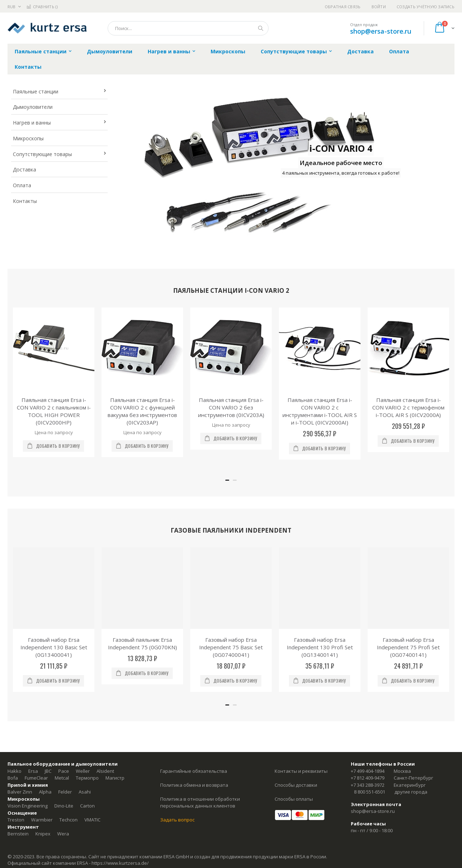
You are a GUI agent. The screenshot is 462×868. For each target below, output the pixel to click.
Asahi (85, 792)
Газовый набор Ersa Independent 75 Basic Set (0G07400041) (231, 647)
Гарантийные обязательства (194, 771)
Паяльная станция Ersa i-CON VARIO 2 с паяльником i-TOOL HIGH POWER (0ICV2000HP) (54, 411)
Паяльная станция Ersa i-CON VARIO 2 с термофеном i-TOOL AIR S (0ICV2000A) (408, 407)
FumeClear (36, 778)
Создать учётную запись (426, 7)
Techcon (68, 820)
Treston (16, 820)
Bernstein (18, 834)
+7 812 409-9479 (368, 778)
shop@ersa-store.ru (381, 31)
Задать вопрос (177, 820)
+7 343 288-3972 (368, 785)
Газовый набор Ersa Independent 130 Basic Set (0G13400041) (54, 647)
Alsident (105, 771)
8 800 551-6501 (370, 792)
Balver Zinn (20, 792)
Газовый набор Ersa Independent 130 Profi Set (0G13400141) (320, 647)
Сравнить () (42, 7)
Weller (83, 771)
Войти (379, 7)
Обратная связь (343, 7)
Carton (87, 806)
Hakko (14, 771)
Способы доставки (296, 785)
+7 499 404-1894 (368, 771)
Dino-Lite (64, 806)
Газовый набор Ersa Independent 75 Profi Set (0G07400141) (408, 647)
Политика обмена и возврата (194, 785)
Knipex (43, 834)
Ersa (33, 771)
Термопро (87, 778)
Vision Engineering (28, 806)
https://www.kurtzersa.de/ (120, 863)
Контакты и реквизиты (301, 771)
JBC (48, 771)
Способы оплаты (294, 799)
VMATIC (92, 820)
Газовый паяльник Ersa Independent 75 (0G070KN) (142, 643)
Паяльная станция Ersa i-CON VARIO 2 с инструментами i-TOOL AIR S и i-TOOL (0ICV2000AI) (320, 411)
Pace (64, 771)
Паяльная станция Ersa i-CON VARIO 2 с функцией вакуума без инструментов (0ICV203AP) (142, 411)
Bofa (13, 778)
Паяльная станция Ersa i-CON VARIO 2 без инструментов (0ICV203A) (231, 407)
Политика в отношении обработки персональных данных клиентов (200, 802)
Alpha (45, 792)
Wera (63, 834)
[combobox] (188, 28)
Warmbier (42, 820)
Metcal (62, 778)
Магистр (115, 778)
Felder (65, 792)
